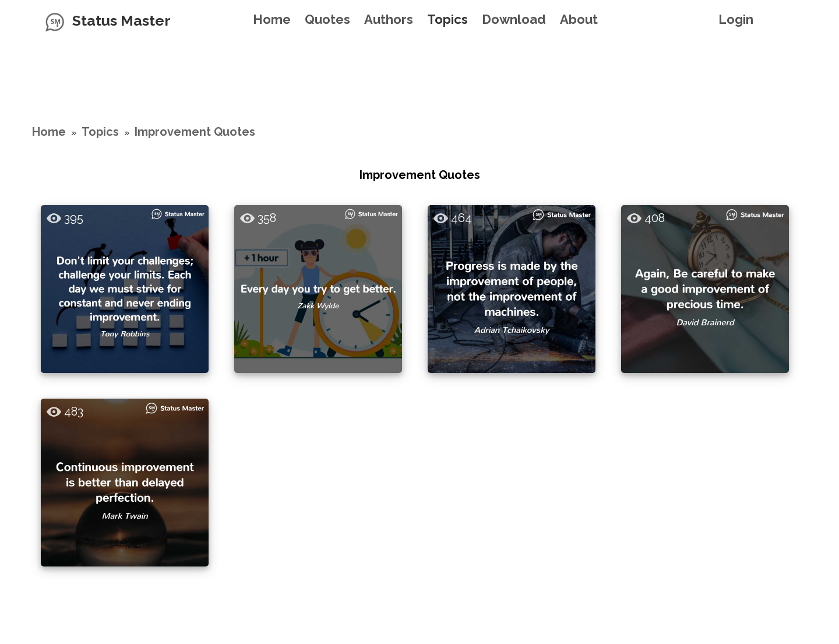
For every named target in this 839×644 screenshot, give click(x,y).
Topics (447, 19)
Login (736, 19)
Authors (389, 19)
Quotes (327, 19)
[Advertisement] (419, 67)
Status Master (121, 20)
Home (272, 19)
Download (514, 19)
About (579, 19)
